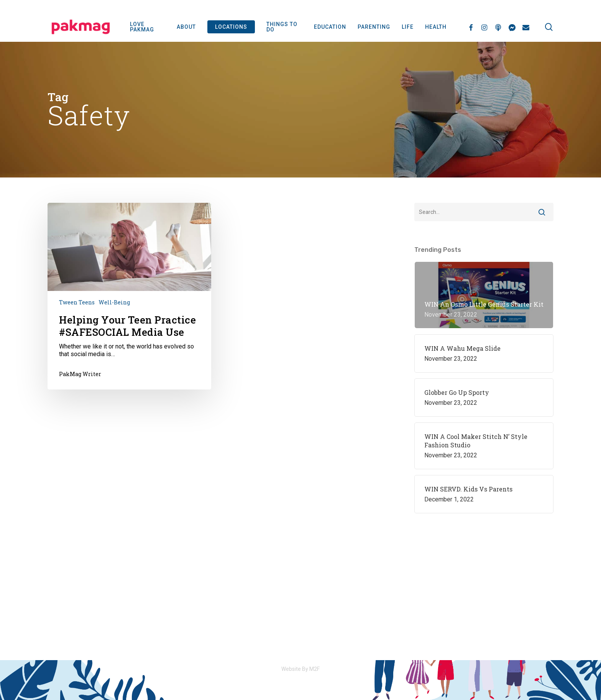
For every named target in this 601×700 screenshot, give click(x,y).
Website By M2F (300, 669)
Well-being (114, 302)
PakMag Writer (80, 374)
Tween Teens (77, 302)
